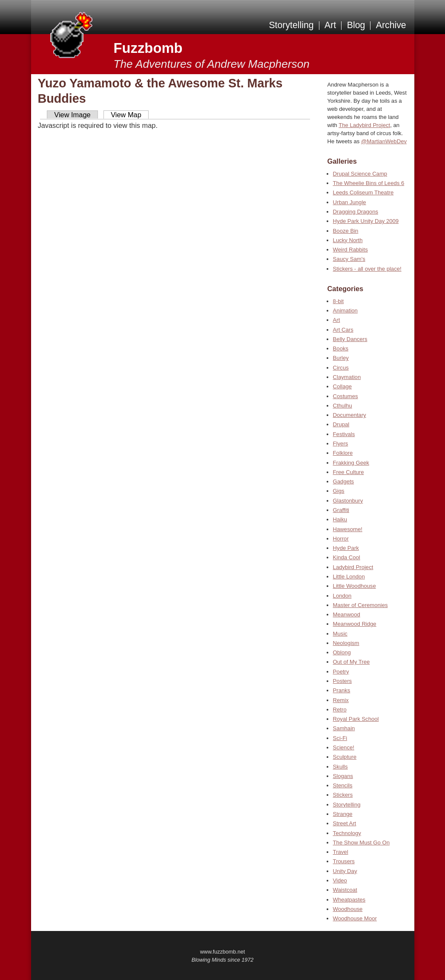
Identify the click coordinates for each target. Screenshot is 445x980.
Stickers (343, 795)
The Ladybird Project (364, 125)
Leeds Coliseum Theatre (363, 192)
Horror (341, 539)
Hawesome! (348, 529)
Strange (343, 814)
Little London (349, 577)
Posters (342, 681)
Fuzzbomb (148, 48)
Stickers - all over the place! (367, 269)
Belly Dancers (350, 339)
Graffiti (341, 510)
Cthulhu (343, 406)
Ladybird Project (353, 567)
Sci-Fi (340, 738)
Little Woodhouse (355, 586)
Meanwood (347, 614)
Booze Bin (346, 231)
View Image (72, 115)
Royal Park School (356, 719)
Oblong (342, 652)
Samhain (344, 728)
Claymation (347, 377)
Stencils (343, 785)
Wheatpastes (349, 900)
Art (330, 25)
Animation (345, 311)
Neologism (346, 643)
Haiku (340, 519)
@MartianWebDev (384, 141)
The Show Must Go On (361, 843)
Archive (391, 25)
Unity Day (345, 871)
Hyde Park (346, 548)
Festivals (344, 434)
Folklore (343, 453)
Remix (341, 700)
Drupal (341, 424)
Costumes (346, 396)
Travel (341, 852)
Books (341, 348)
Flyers (341, 444)
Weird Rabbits (350, 250)
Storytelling (291, 25)
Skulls (340, 767)
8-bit (339, 301)
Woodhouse (348, 909)
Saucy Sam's (349, 259)
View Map (126, 115)
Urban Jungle (350, 202)
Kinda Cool (347, 557)
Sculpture (345, 757)
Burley (341, 358)
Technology (347, 833)
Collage (342, 386)
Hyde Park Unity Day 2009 (366, 221)
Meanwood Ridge (355, 624)
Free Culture (349, 472)
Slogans (343, 776)
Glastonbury (348, 501)
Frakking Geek (351, 463)
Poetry (341, 672)
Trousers (344, 861)
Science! (344, 747)
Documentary (350, 415)
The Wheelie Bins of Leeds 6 (369, 183)
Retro (340, 710)
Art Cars (343, 330)
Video (340, 880)
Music (340, 634)
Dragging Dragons (356, 212)
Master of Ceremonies (360, 605)
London (342, 596)
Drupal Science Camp (360, 174)
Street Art (345, 823)
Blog (356, 25)
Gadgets (344, 481)
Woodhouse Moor (355, 918)
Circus (341, 368)
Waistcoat (345, 890)
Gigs (339, 491)
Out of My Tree (352, 662)
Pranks (342, 690)
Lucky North (348, 240)
